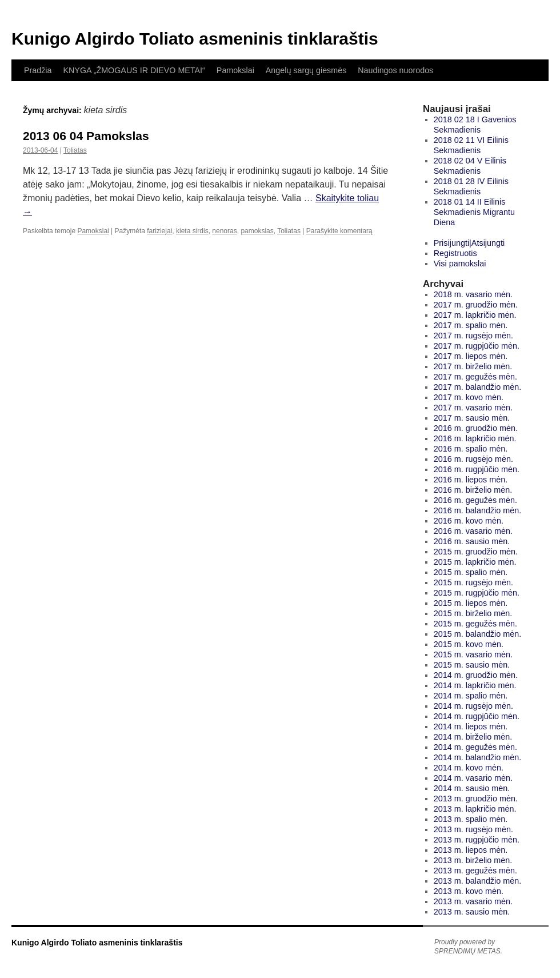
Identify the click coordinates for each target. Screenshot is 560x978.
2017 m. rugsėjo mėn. (473, 336)
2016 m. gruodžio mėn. (476, 428)
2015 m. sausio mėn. (472, 665)
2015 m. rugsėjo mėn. (473, 582)
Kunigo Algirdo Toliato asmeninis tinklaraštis (195, 39)
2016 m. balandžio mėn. (478, 510)
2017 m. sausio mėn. (472, 418)
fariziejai (159, 231)
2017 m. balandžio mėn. (478, 387)
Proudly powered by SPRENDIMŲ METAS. (468, 947)
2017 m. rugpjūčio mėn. (477, 346)
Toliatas (75, 150)
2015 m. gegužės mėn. (475, 624)
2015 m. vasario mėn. (473, 654)
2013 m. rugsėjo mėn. (473, 829)
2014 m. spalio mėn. (471, 696)
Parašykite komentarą (339, 231)
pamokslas (257, 231)
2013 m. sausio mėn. (472, 912)
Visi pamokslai (460, 264)
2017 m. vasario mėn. (473, 408)
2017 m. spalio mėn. (471, 325)
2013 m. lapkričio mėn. (475, 809)
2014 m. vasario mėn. (473, 778)
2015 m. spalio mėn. (471, 572)
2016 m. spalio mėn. (471, 449)
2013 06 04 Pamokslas (86, 136)
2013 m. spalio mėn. (471, 819)
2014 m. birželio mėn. (473, 737)
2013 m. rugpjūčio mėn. (477, 840)
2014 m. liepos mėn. (471, 726)
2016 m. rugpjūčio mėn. (477, 469)
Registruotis (455, 253)
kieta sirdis (192, 231)
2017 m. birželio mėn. (473, 366)
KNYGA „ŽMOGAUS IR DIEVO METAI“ (134, 70)
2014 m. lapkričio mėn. (475, 685)
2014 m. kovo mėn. (469, 768)
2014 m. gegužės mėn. (475, 747)
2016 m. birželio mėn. (473, 490)
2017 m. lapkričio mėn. (475, 315)
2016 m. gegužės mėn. (475, 500)
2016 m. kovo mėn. (469, 521)
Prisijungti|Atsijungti (469, 243)
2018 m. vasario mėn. (473, 294)
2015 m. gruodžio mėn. (476, 552)
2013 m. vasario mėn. (473, 901)
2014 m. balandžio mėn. (478, 757)
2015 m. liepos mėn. (471, 603)
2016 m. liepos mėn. (471, 480)
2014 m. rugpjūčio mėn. (477, 716)
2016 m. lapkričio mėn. (475, 438)
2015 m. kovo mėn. (469, 644)
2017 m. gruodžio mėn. (476, 305)
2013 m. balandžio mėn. (478, 881)
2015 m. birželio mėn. (473, 613)
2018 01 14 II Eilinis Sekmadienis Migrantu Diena (474, 212)
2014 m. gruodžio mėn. (476, 675)
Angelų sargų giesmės (306, 70)
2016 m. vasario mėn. (473, 531)
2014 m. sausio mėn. (472, 788)
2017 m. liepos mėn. (471, 356)
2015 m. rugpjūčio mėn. (477, 593)
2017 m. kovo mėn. (469, 397)
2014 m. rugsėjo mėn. (473, 706)
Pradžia (38, 70)
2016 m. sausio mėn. (472, 541)
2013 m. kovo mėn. (469, 891)
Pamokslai (235, 70)
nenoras (224, 231)
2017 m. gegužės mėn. (475, 377)
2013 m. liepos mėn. (471, 850)
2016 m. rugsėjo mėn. (473, 459)
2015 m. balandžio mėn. (478, 634)
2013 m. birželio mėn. (473, 860)
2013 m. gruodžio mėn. (476, 799)
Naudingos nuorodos (395, 70)
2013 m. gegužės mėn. (475, 871)
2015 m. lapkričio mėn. (475, 562)
